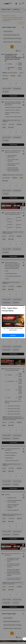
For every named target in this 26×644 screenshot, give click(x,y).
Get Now (13, 335)
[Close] (24, 308)
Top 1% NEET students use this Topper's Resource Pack (13, 329)
